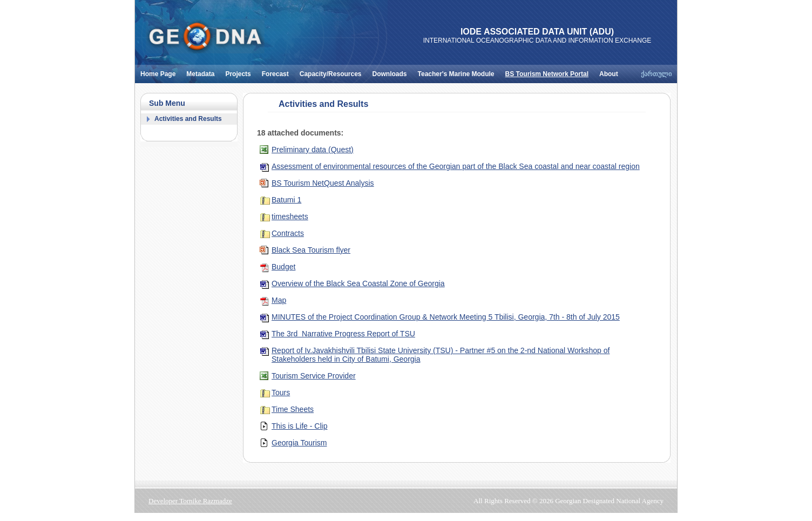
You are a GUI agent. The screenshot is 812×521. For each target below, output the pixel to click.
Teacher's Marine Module (459, 71)
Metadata (203, 71)
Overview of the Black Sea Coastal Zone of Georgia (358, 283)
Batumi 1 (286, 200)
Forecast (278, 71)
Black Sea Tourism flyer (311, 250)
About (611, 71)
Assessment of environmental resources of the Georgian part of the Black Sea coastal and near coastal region (456, 166)
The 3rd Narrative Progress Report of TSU (343, 334)
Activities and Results (188, 119)
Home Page (161, 71)
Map (279, 300)
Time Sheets (293, 409)
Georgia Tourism (299, 443)
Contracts (288, 233)
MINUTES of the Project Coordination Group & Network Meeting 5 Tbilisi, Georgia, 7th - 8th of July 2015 (446, 317)
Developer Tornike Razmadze (190, 501)
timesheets (290, 216)
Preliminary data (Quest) (313, 150)
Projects (241, 71)
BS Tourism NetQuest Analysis (323, 183)
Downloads (393, 71)
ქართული (656, 74)
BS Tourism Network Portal (550, 71)
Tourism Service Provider (314, 376)
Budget (283, 267)
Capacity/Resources (333, 71)
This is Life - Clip (299, 426)
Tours (281, 393)
